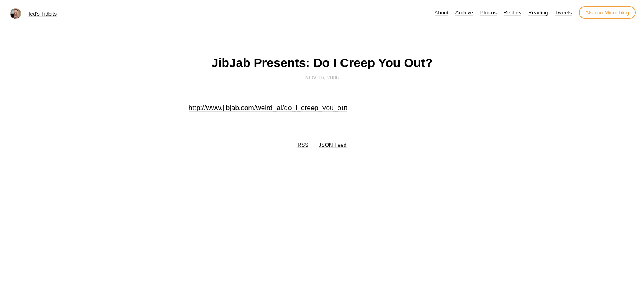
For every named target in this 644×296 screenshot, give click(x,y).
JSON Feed (333, 145)
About (442, 13)
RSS (303, 145)
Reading (538, 13)
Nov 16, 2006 (322, 77)
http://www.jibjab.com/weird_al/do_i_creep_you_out (268, 108)
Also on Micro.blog (607, 13)
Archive (464, 13)
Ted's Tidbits (42, 14)
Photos (488, 13)
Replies (512, 13)
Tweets (563, 13)
